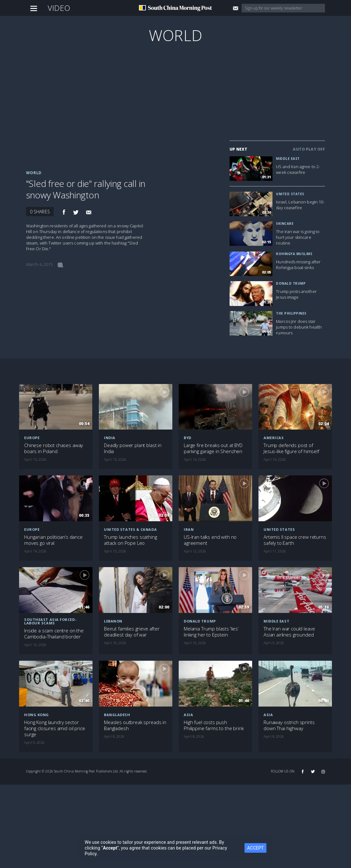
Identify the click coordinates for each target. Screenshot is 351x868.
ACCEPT (255, 848)
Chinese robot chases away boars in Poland (54, 448)
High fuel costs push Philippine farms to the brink (214, 725)
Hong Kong (37, 715)
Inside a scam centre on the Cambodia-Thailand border (54, 634)
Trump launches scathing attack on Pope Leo (131, 540)
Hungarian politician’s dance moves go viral (53, 540)
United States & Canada (130, 529)
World (175, 35)
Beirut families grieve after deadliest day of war (132, 632)
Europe (32, 438)
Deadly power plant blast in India (133, 448)
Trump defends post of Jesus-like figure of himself (291, 448)
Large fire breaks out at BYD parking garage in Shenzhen (213, 448)
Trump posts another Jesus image (296, 294)
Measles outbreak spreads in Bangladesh (135, 725)
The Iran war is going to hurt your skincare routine (298, 237)
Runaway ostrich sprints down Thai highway (289, 725)
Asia (188, 715)
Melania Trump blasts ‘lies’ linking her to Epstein (211, 632)
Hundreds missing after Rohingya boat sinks (298, 265)
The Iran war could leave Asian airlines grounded (289, 632)
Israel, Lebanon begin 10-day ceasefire (300, 205)
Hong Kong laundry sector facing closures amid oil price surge (55, 728)
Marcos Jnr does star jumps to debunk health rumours (299, 327)
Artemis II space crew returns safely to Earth (295, 540)
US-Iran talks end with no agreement (210, 540)
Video (59, 8)
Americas (274, 438)
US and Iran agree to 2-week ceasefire (298, 169)
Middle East (288, 159)
